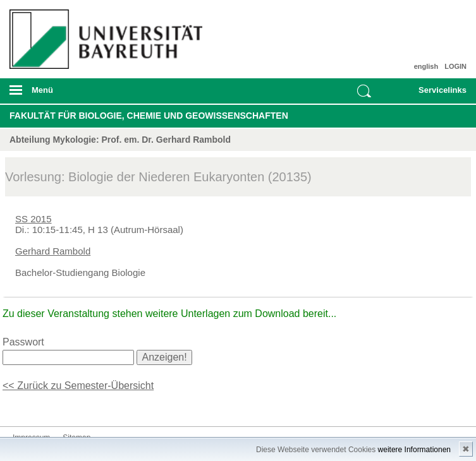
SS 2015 (34, 219)
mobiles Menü (105, 94)
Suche (364, 91)
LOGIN (455, 66)
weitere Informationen (414, 450)
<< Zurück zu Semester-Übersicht (78, 386)
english (426, 66)
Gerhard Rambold (53, 251)
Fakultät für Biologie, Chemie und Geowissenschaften (149, 116)
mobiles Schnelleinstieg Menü (435, 94)
